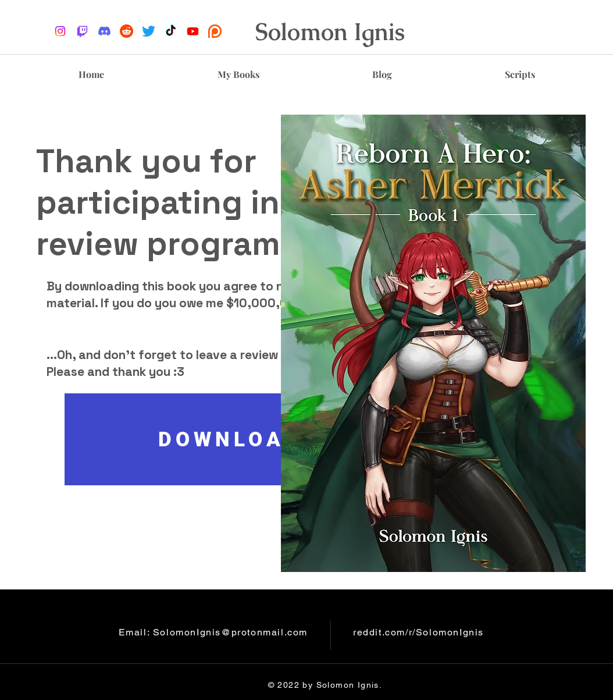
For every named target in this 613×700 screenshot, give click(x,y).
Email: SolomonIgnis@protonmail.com (213, 632)
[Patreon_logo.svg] (215, 31)
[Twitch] (82, 31)
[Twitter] (149, 31)
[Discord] (104, 31)
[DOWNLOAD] (233, 439)
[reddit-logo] (126, 31)
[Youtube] (193, 31)
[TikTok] (171, 31)
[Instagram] (60, 31)
